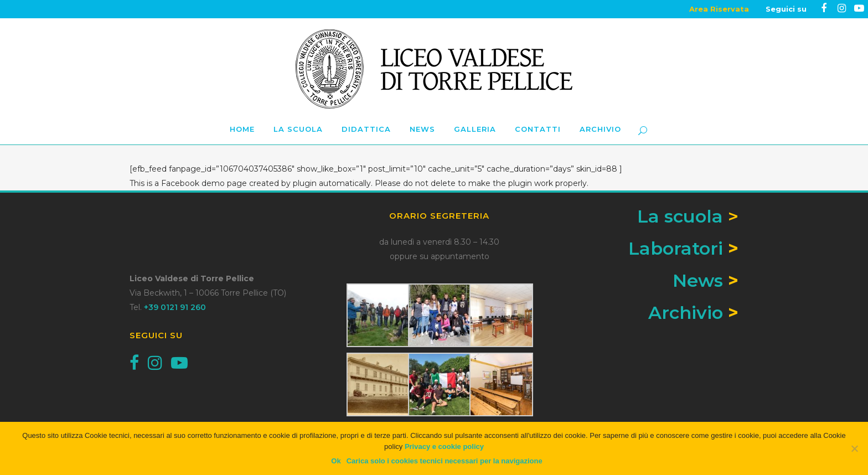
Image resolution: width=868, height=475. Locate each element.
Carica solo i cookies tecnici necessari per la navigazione (445, 461)
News (698, 280)
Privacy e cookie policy (444, 446)
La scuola (688, 216)
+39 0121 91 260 (175, 307)
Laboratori (676, 248)
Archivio (686, 313)
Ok (336, 461)
